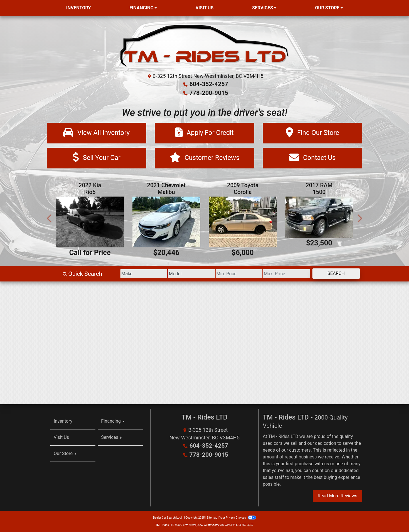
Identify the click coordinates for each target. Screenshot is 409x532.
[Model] (172, 274)
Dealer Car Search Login (168, 518)
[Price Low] (225, 274)
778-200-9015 (209, 93)
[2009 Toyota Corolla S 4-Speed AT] (243, 222)
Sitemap (212, 518)
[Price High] (278, 274)
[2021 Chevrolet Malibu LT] (166, 222)
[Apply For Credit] (204, 133)
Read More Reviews (337, 496)
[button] (50, 218)
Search (333, 274)
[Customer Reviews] (204, 158)
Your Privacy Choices (238, 518)
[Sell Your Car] (97, 158)
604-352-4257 (209, 84)
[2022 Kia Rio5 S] (90, 222)
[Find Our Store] (312, 133)
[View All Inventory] (97, 133)
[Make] (119, 274)
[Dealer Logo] (205, 46)
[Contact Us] (312, 158)
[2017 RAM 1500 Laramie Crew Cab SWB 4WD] (319, 217)
